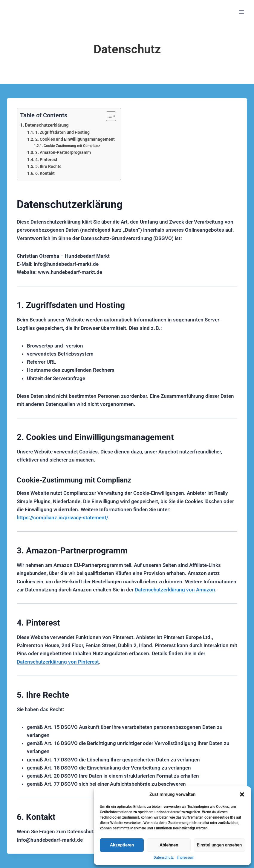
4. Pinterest (46, 160)
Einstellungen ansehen (219, 845)
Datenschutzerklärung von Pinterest (58, 662)
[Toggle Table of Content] (108, 116)
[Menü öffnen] (241, 12)
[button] (242, 794)
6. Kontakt (45, 173)
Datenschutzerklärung (47, 125)
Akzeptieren (122, 845)
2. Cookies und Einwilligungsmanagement (75, 139)
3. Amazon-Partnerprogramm (63, 152)
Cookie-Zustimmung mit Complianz (72, 146)
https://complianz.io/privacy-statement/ (62, 518)
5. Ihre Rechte (48, 166)
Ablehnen (169, 845)
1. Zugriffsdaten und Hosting (62, 132)
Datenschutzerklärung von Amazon (175, 590)
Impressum (185, 858)
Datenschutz (164, 858)
